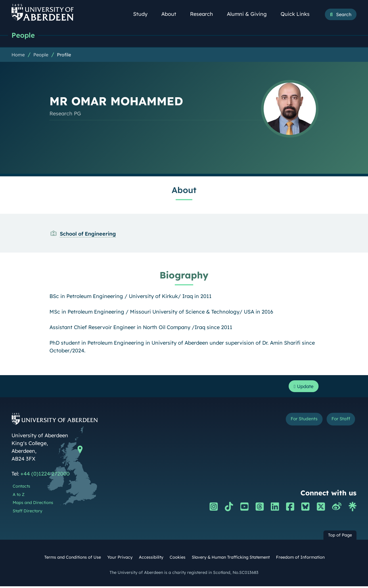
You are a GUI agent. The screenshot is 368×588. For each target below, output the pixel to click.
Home (18, 55)
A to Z (19, 496)
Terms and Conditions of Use (73, 559)
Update (302, 387)
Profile (64, 55)
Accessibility (151, 559)
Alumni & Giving (250, 14)
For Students (296, 421)
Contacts (21, 488)
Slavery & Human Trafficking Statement (231, 559)
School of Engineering (88, 234)
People (24, 35)
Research (205, 14)
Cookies (178, 559)
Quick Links (298, 14)
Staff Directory (27, 513)
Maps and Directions (33, 504)
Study (143, 14)
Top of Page (340, 537)
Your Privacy (120, 559)
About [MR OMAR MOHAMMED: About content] (184, 190)
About (172, 14)
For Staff (338, 421)
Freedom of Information (300, 559)
